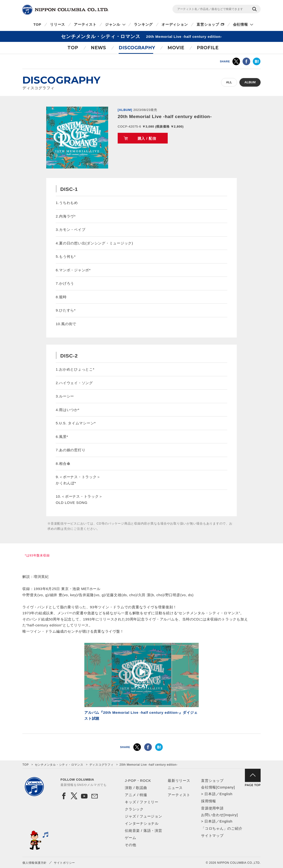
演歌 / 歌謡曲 (136, 788)
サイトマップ (212, 836)
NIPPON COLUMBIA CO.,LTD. (65, 10)
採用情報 (209, 801)
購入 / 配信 (147, 138)
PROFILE (208, 48)
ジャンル (113, 24)
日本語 (210, 794)
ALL (229, 82)
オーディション (175, 24)
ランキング (143, 24)
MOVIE (176, 48)
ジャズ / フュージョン (144, 816)
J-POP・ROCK (138, 781)
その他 (130, 845)
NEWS (98, 48)
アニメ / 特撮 (136, 795)
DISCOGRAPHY (137, 48)
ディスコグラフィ (101, 765)
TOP (37, 24)
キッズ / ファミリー (142, 802)
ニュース (175, 788)
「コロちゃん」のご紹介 (222, 828)
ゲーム (130, 838)
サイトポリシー (64, 863)
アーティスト (85, 24)
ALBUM (250, 82)
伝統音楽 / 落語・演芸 (144, 831)
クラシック (134, 809)
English (226, 794)
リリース (58, 24)
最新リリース (179, 781)
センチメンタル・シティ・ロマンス (59, 765)
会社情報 (240, 24)
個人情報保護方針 (35, 863)
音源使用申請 (212, 808)
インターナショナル (142, 823)
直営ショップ (208, 24)
